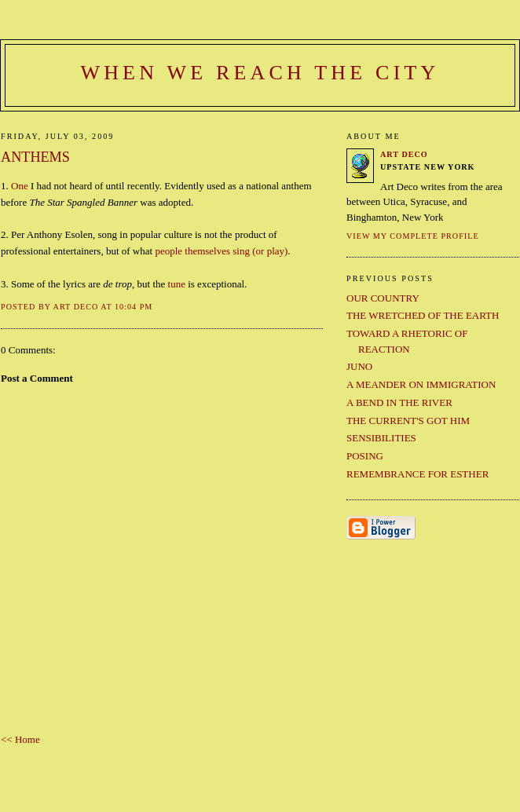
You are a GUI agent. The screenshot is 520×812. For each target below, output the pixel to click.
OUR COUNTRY (383, 298)
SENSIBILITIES (381, 438)
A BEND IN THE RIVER (399, 402)
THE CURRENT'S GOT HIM (408, 421)
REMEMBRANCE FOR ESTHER (417, 474)
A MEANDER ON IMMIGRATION (421, 384)
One (20, 186)
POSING (365, 456)
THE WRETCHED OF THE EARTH (423, 315)
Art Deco (404, 154)
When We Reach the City (260, 73)
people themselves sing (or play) (221, 251)
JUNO (359, 366)
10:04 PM (134, 307)
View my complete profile (413, 236)
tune (177, 284)
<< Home (20, 739)
